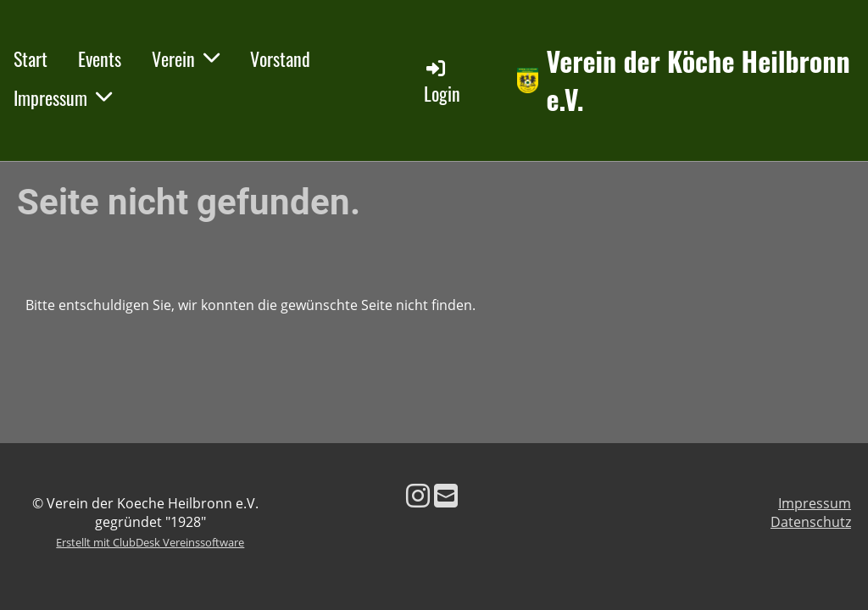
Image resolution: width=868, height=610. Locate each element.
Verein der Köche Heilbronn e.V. (698, 80)
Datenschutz (811, 522)
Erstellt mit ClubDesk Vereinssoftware (150, 542)
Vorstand (280, 58)
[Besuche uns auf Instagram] (418, 495)
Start (31, 58)
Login (442, 82)
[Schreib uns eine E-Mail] (446, 495)
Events (100, 58)
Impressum (63, 97)
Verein (186, 58)
